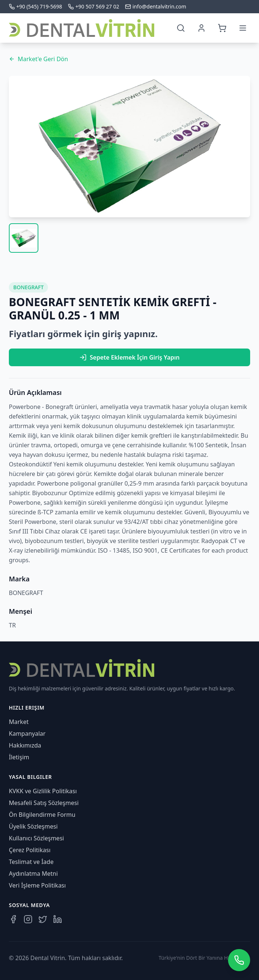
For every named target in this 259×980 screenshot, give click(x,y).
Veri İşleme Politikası (37, 885)
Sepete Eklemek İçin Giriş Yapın (129, 357)
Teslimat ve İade (31, 862)
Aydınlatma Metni (33, 874)
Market (19, 722)
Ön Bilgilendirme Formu (42, 815)
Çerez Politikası (30, 850)
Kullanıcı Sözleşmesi (36, 838)
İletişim (19, 757)
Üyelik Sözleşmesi (33, 826)
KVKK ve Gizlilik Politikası (43, 791)
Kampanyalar (27, 734)
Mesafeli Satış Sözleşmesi (44, 803)
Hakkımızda (25, 745)
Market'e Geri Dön (38, 59)
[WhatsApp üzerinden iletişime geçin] (239, 960)
